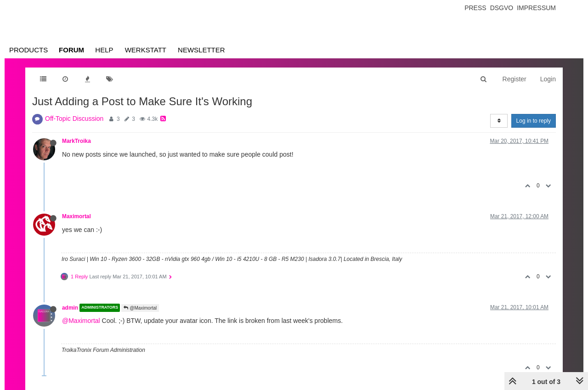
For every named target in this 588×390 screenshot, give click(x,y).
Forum (71, 50)
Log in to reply (534, 121)
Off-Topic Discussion (74, 119)
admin (70, 308)
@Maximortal (140, 308)
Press (475, 8)
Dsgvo (502, 8)
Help (104, 50)
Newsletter (201, 50)
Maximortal (76, 216)
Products (28, 50)
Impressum (536, 8)
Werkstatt (146, 50)
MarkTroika (76, 141)
